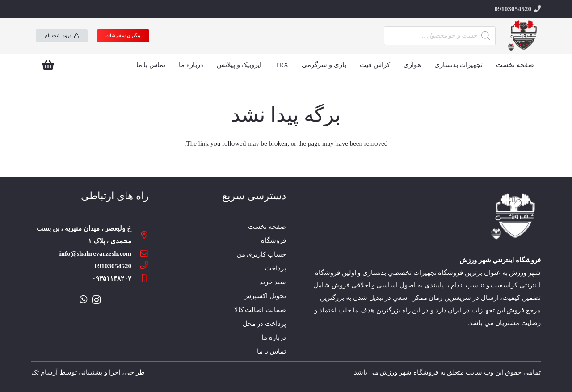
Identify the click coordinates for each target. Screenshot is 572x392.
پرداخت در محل (265, 324)
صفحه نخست (267, 227)
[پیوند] (523, 36)
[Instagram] (96, 300)
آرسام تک (44, 372)
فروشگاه (273, 240)
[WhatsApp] (84, 299)
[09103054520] (140, 266)
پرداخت (275, 268)
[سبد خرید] (48, 65)
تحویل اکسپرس (265, 296)
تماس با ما (272, 351)
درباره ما (274, 337)
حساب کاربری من (262, 254)
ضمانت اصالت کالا (260, 310)
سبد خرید (273, 282)
